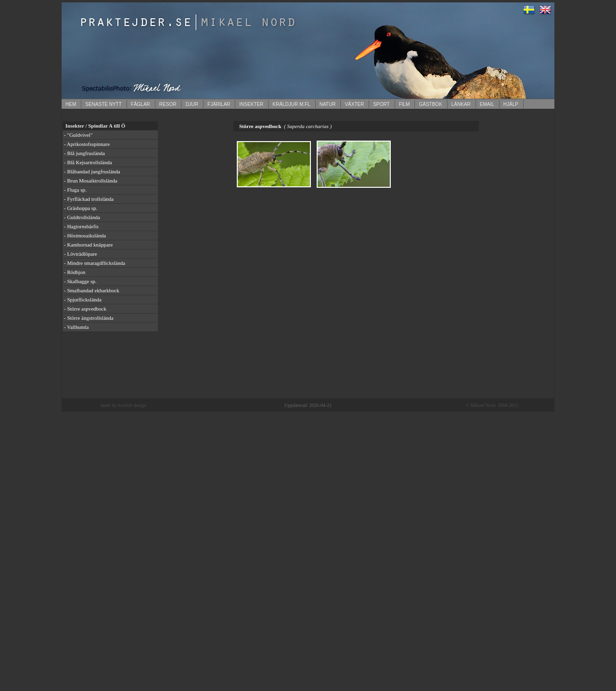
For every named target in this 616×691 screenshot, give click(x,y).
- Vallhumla (76, 327)
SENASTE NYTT (103, 104)
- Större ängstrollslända (89, 318)
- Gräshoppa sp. (81, 208)
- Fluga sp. (75, 190)
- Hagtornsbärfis (81, 226)
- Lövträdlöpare (81, 254)
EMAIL (487, 104)
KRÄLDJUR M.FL (291, 104)
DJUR (192, 104)
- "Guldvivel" (78, 135)
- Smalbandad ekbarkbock (92, 290)
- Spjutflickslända (83, 300)
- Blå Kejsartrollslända (88, 162)
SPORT (381, 104)
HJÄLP (511, 104)
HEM (71, 104)
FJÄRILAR (219, 104)
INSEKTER (251, 104)
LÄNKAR (461, 104)
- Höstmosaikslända (85, 235)
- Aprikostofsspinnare (87, 144)
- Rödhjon (75, 272)
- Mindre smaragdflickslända (95, 263)
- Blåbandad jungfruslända (92, 171)
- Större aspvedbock (85, 309)
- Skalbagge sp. (80, 281)
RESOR (168, 104)
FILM (404, 104)
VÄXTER (354, 104)
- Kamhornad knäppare (88, 245)
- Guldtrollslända (82, 217)
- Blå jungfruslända (84, 153)
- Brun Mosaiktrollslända (91, 181)
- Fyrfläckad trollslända (89, 199)
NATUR (328, 104)
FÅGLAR (141, 104)
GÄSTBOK (430, 104)
